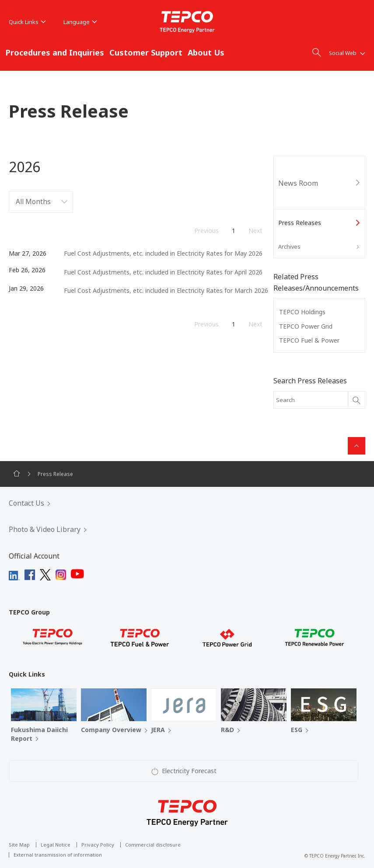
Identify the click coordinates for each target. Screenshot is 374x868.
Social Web (347, 53)
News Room (298, 183)
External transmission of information (58, 855)
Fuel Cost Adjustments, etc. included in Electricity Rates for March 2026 (166, 290)
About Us (206, 52)
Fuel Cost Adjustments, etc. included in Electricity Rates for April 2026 (163, 272)
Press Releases (300, 223)
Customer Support (146, 52)
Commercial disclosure (153, 845)
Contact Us (26, 503)
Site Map (19, 845)
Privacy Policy (98, 845)
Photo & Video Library (45, 529)
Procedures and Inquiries (55, 52)
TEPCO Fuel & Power (309, 340)
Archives (289, 247)
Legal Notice (56, 845)
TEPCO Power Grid (306, 326)
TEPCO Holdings (302, 312)
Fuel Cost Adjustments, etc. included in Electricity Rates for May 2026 (163, 253)
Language (80, 22)
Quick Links (27, 22)
